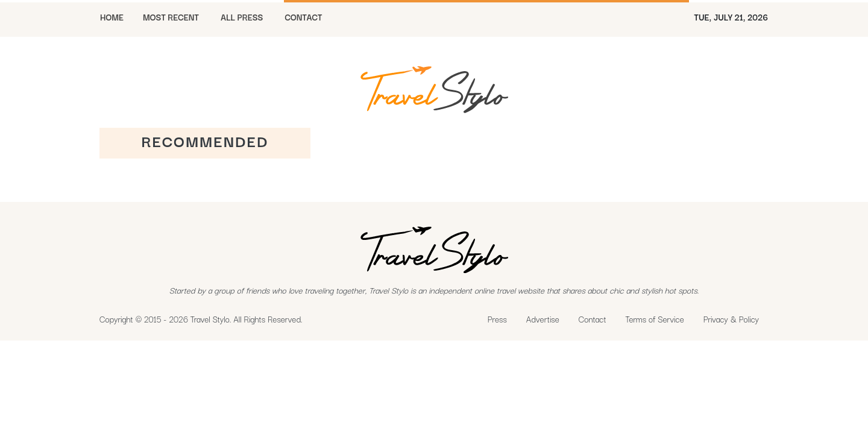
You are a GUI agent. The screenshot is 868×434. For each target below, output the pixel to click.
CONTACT (303, 17)
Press (497, 319)
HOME (112, 17)
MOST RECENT (171, 17)
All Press (242, 17)
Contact (593, 319)
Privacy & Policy (731, 319)
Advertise (543, 319)
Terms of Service (655, 319)
